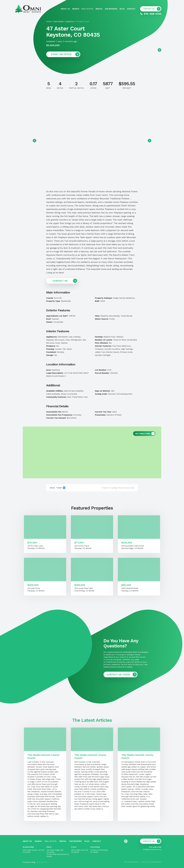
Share (52, 488)
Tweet (59, 488)
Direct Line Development (151, 862)
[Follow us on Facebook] (159, 50)
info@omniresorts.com (152, 849)
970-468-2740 (155, 847)
